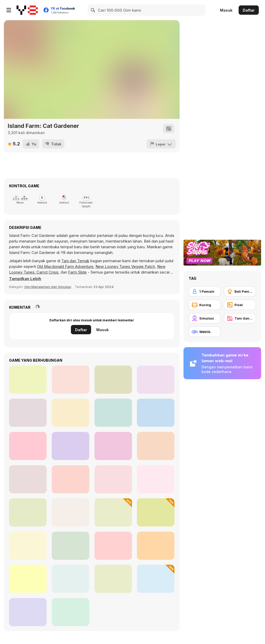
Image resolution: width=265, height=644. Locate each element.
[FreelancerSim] (113, 446)
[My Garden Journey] (113, 579)
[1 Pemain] (205, 291)
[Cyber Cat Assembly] (113, 479)
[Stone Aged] (71, 380)
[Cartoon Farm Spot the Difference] (28, 546)
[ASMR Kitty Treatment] (71, 512)
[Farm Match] (28, 446)
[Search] (93, 10)
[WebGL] (205, 332)
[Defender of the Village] (113, 380)
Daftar (249, 10)
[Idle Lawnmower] (113, 512)
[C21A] (156, 512)
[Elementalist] (113, 413)
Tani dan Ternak (75, 261)
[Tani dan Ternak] (240, 318)
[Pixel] (240, 305)
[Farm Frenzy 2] (156, 479)
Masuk (226, 10)
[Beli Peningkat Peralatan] (240, 291)
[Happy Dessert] (28, 380)
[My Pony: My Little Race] (71, 446)
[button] (25, 279)
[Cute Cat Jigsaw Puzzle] (71, 579)
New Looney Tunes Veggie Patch (125, 266)
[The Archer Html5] (28, 413)
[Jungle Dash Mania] (71, 413)
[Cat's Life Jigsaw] (71, 612)
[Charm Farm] (28, 479)
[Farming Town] (28, 579)
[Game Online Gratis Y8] (27, 10)
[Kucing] (205, 305)
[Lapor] (161, 144)
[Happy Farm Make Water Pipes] (71, 546)
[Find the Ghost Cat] (71, 479)
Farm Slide (77, 272)
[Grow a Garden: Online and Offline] (113, 546)
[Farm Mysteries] (28, 612)
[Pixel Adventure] (156, 380)
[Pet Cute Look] (156, 546)
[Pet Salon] (28, 512)
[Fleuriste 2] (156, 413)
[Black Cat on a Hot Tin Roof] (156, 579)
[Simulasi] (205, 318)
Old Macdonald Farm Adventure (65, 266)
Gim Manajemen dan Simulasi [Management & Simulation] (48, 287)
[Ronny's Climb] (156, 446)
